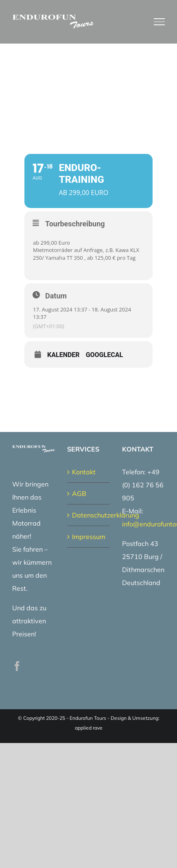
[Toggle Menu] (160, 22)
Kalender (63, 355)
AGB (79, 493)
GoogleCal (105, 355)
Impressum (89, 537)
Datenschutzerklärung (89, 515)
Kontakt (84, 472)
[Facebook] (17, 666)
